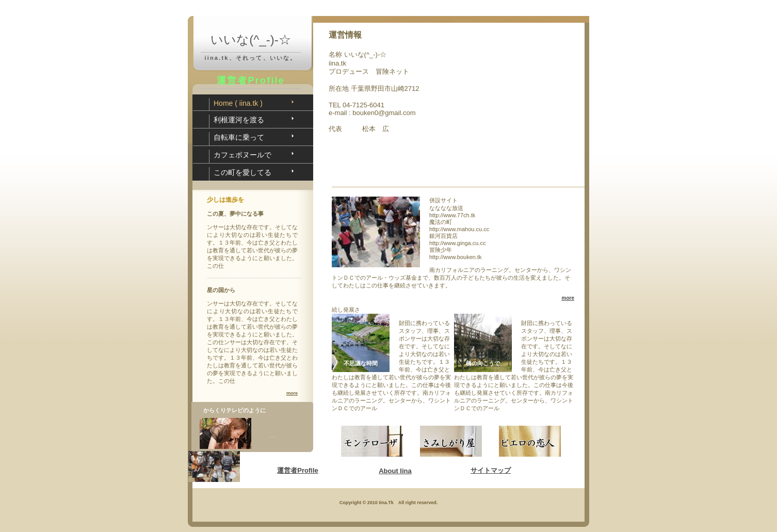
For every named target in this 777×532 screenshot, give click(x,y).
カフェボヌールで (242, 155)
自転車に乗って (239, 137)
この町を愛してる (242, 172)
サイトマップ (491, 470)
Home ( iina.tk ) (238, 103)
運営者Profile (297, 470)
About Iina (395, 471)
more (292, 393)
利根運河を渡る (239, 120)
